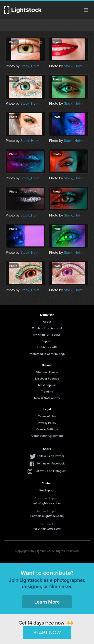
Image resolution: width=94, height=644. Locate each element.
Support (47, 341)
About (47, 322)
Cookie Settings (47, 429)
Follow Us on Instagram (51, 471)
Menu (86, 10)
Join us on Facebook (51, 463)
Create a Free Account (47, 328)
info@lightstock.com (47, 503)
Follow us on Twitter (51, 456)
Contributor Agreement (47, 436)
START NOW (47, 633)
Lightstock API (47, 347)
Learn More (47, 602)
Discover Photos (47, 372)
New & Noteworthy (47, 398)
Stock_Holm (30, 66)
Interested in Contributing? (47, 354)
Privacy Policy (47, 423)
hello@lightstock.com (47, 529)
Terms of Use (47, 416)
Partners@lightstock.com (47, 516)
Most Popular (47, 385)
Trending (47, 391)
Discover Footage (47, 378)
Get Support (47, 490)
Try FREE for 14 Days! (47, 334)
